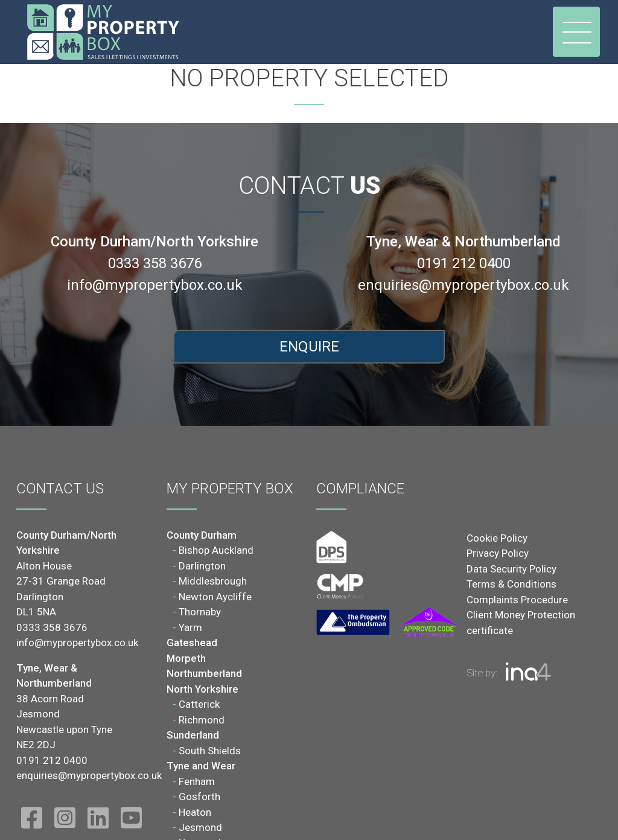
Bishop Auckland (216, 550)
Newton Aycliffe (215, 597)
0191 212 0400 (464, 263)
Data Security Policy (511, 569)
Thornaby (200, 612)
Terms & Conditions (511, 584)
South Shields (210, 751)
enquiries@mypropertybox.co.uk (463, 285)
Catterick (199, 704)
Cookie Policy (497, 538)
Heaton (195, 812)
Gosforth (199, 797)
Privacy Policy (498, 553)
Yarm (190, 627)
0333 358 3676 (155, 263)
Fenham (197, 781)
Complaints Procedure (517, 600)
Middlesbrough (213, 581)
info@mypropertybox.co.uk (155, 285)
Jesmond (200, 827)
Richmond (202, 720)
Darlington (202, 566)
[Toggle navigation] (576, 32)
